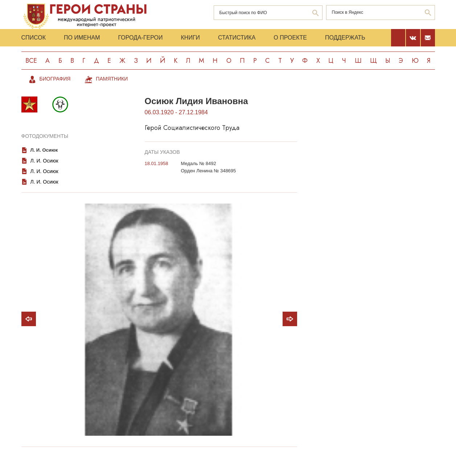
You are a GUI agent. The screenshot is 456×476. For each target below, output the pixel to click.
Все (31, 61)
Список (34, 38)
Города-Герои (140, 38)
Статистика (237, 38)
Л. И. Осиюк (44, 150)
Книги (191, 38)
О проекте (290, 38)
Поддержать (345, 38)
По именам (82, 38)
